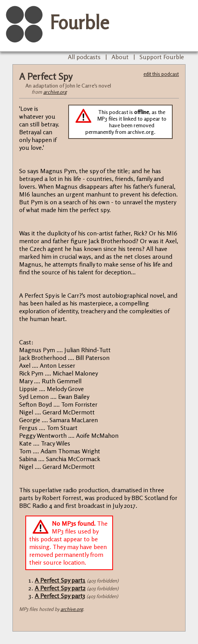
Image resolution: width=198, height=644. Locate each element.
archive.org (55, 92)
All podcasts (84, 57)
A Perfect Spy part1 (60, 580)
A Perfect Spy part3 (60, 596)
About (120, 57)
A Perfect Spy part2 (60, 588)
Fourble (80, 22)
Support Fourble (162, 57)
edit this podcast (161, 74)
